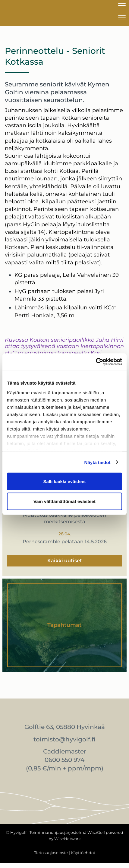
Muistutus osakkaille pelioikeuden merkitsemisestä (64, 518)
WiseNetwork (68, 839)
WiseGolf (96, 832)
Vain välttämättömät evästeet (64, 501)
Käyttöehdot (83, 853)
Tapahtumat (64, 625)
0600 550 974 (64, 760)
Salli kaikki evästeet (65, 481)
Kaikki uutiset (65, 561)
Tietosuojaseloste (51, 853)
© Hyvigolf (16, 832)
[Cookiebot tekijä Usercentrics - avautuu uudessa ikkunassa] (96, 362)
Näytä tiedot (98, 462)
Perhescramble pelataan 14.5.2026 (65, 542)
